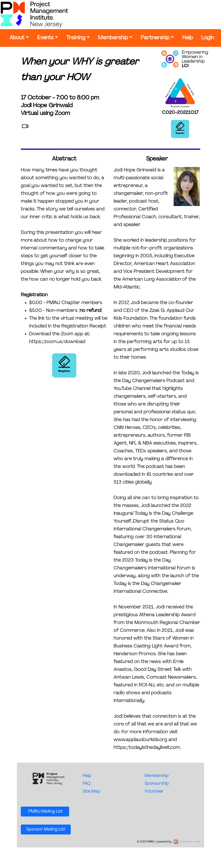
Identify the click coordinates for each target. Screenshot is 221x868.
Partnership (155, 38)
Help (188, 38)
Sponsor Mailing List (46, 830)
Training (76, 38)
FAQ (87, 784)
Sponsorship (157, 784)
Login (208, 38)
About (17, 38)
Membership (113, 38)
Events (45, 38)
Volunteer (154, 792)
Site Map (91, 792)
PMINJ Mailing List (45, 812)
